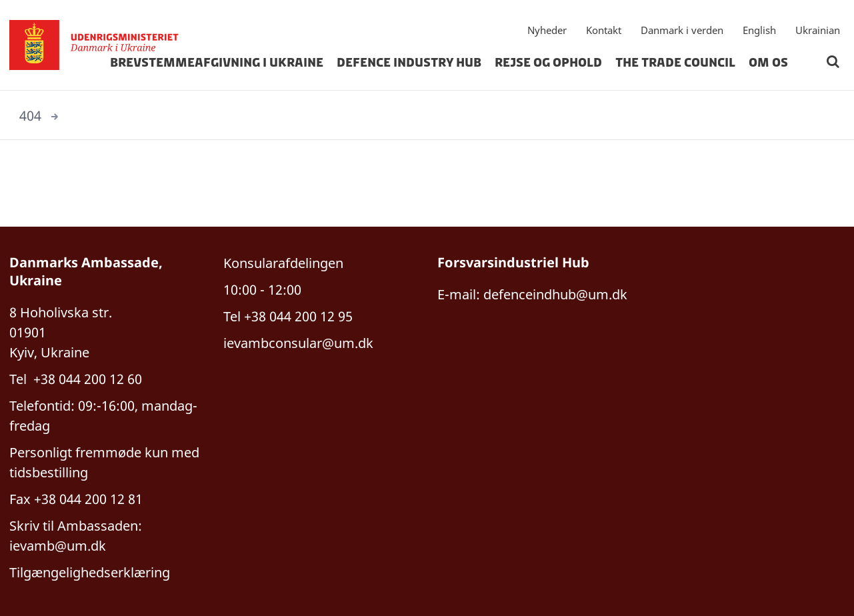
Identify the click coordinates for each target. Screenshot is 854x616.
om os (768, 63)
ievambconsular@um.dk (298, 343)
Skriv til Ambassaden (74, 526)
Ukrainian (818, 30)
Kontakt (604, 30)
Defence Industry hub (409, 63)
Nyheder (547, 30)
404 (30, 116)
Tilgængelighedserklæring (90, 572)
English (759, 30)
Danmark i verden (682, 30)
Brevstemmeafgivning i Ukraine (217, 63)
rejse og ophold (548, 63)
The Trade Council (675, 63)
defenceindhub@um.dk (555, 294)
